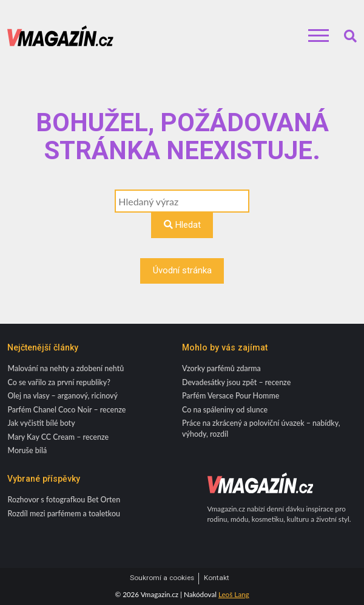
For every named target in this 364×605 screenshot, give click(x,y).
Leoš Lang (234, 594)
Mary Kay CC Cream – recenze (58, 437)
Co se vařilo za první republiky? (59, 382)
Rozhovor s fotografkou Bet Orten (64, 500)
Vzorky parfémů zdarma (221, 368)
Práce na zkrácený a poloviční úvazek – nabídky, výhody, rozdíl (261, 428)
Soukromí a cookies (162, 578)
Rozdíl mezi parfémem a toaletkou (64, 514)
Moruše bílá (27, 450)
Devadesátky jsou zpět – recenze (236, 382)
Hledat (182, 225)
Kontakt (217, 578)
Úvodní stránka (182, 270)
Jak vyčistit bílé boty (41, 423)
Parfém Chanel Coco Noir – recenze (66, 410)
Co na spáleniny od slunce (225, 410)
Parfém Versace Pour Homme (231, 396)
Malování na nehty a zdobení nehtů (66, 368)
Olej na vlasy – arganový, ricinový (62, 396)
